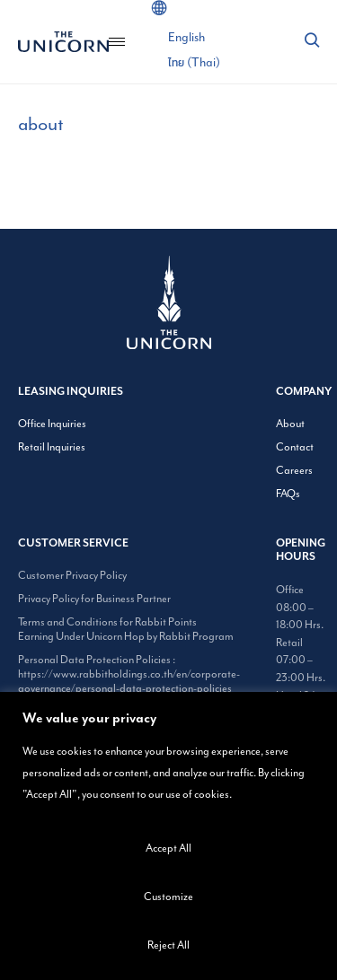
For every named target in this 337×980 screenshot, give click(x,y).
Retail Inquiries (52, 447)
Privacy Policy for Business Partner (94, 599)
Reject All (168, 945)
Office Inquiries (52, 424)
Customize (168, 897)
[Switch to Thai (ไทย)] (194, 63)
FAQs (288, 494)
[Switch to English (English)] (186, 38)
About (290, 424)
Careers (294, 470)
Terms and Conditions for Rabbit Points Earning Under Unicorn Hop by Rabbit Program (126, 629)
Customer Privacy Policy (72, 575)
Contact (295, 447)
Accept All (168, 848)
